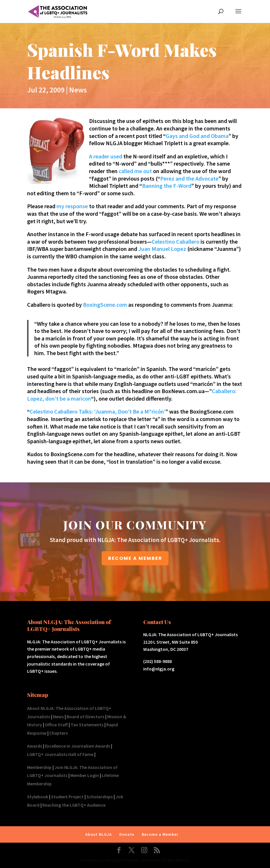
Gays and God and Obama (197, 136)
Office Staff (56, 725)
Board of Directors (85, 717)
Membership (39, 767)
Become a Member (160, 834)
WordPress (179, 860)
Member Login (85, 775)
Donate (127, 834)
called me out (135, 171)
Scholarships (100, 797)
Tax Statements (87, 725)
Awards (35, 746)
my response (72, 206)
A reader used (106, 156)
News (78, 90)
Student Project (67, 797)
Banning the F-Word (167, 186)
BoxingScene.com (105, 305)
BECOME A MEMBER (135, 558)
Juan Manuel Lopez (162, 249)
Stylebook (38, 797)
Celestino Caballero (175, 241)
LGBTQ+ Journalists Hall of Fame (60, 754)
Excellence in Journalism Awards (78, 746)
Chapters (58, 733)
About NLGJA (99, 834)
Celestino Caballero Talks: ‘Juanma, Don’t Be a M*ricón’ (98, 411)
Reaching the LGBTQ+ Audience (74, 805)
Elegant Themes (122, 860)
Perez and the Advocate (189, 178)
